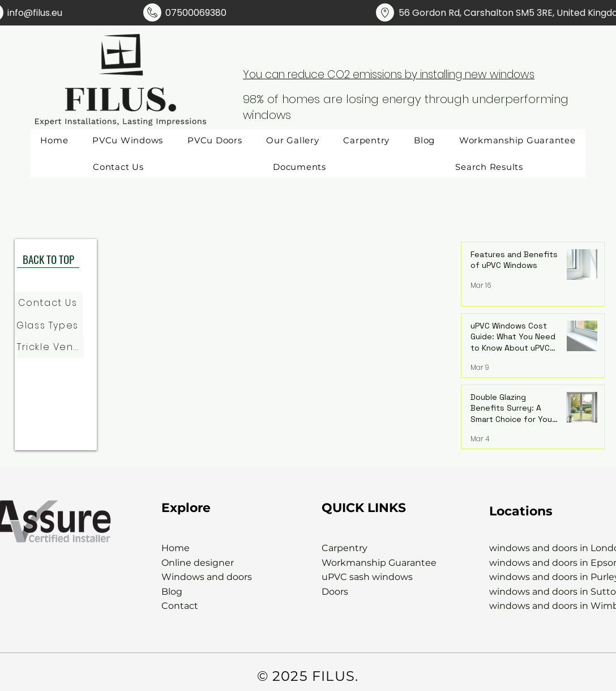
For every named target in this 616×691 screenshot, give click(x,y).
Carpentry (345, 548)
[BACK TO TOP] (48, 259)
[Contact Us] (49, 303)
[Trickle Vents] (50, 347)
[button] (300, 167)
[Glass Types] (49, 326)
